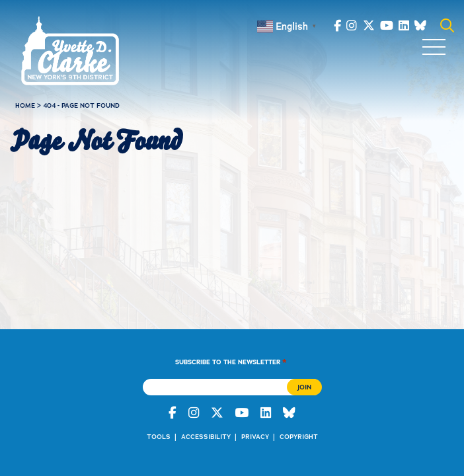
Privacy (255, 437)
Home (25, 105)
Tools (159, 437)
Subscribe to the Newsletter (231, 362)
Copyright (299, 437)
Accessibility (206, 437)
